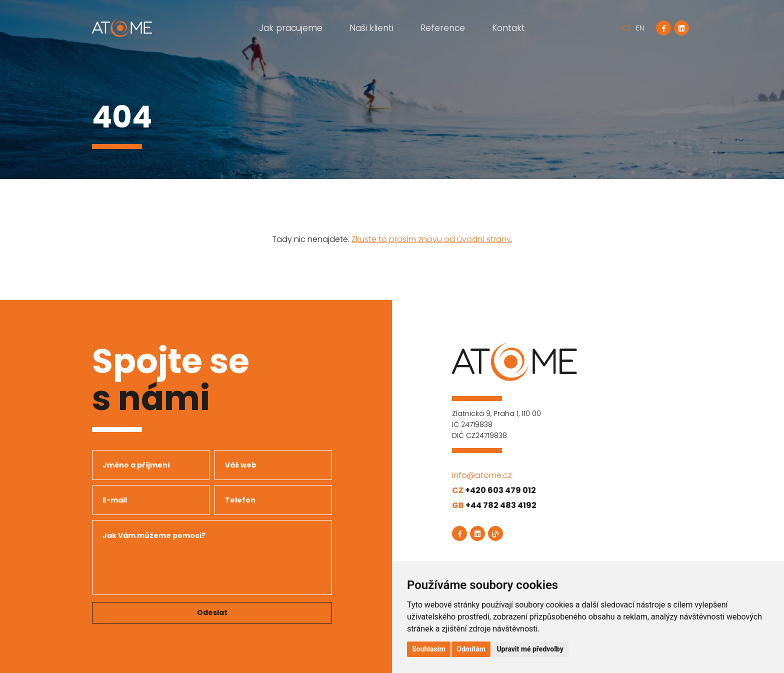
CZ (626, 28)
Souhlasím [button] (429, 649)
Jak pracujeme (291, 28)
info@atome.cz (482, 475)
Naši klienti (371, 28)
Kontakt (508, 28)
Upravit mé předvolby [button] (530, 649)
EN (640, 28)
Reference (443, 28)
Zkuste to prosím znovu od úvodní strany (431, 239)
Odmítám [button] (471, 649)
